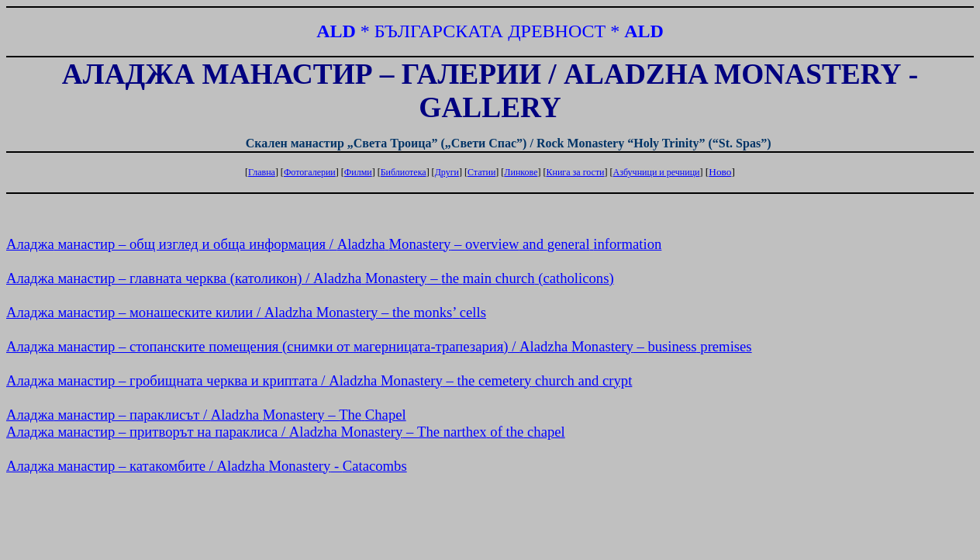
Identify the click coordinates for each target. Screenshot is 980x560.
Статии (481, 172)
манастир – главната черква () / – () (310, 278)
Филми (358, 172)
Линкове (521, 172)
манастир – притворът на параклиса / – (286, 432)
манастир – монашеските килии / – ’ (246, 312)
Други (447, 172)
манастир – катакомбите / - (207, 466)
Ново (720, 172)
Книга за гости (575, 172)
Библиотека (404, 172)
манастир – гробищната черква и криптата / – (319, 380)
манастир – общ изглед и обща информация (334, 244)
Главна (262, 172)
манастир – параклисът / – (206, 415)
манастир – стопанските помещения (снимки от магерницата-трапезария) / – (379, 346)
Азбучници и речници (657, 172)
